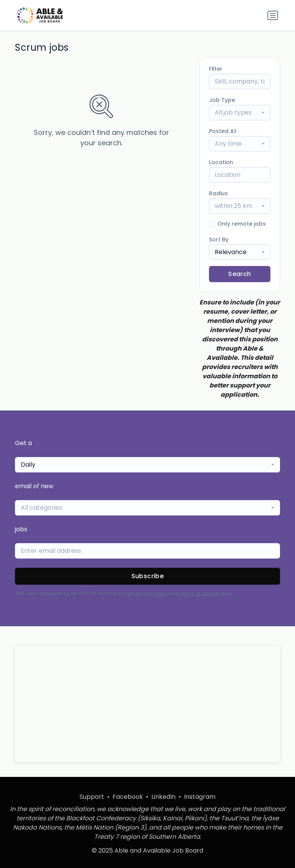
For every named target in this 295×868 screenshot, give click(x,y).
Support (92, 797)
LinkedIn (163, 797)
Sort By (219, 239)
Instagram (200, 797)
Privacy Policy (152, 593)
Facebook (128, 797)
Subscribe (148, 576)
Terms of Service (199, 593)
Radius (218, 193)
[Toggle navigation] (273, 15)
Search (239, 274)
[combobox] (240, 113)
